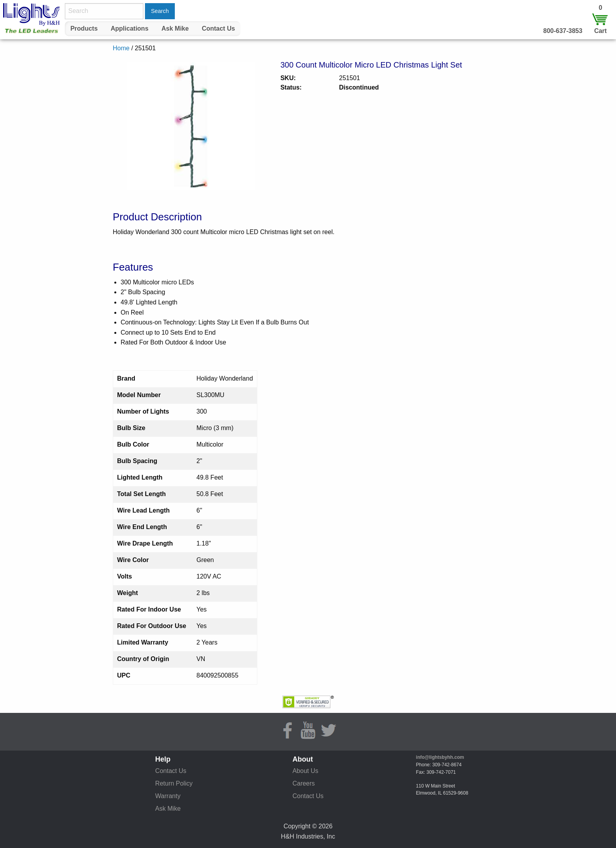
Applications (130, 28)
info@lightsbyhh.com (440, 757)
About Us (305, 771)
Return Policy (174, 783)
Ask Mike (175, 28)
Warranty (168, 796)
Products (84, 28)
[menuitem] (84, 29)
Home (121, 48)
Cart (600, 31)
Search (160, 11)
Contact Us (218, 28)
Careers (303, 783)
